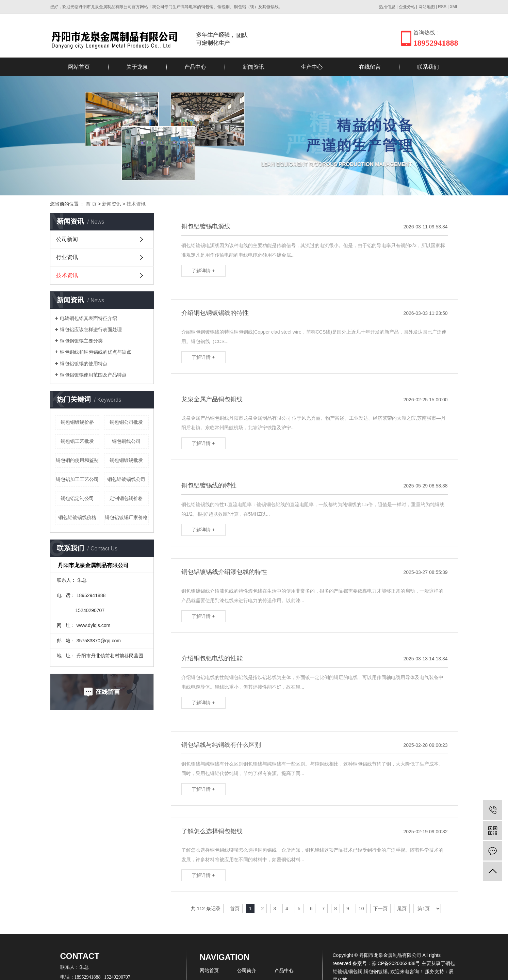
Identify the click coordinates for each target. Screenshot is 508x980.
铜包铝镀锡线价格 (77, 517)
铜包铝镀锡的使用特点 (84, 364)
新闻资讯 (253, 67)
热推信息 (387, 7)
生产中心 (312, 67)
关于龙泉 (137, 67)
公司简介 (247, 970)
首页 (235, 909)
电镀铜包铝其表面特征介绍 (88, 318)
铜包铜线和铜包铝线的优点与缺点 (96, 352)
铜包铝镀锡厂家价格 (126, 517)
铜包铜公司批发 (126, 422)
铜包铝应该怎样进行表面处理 (91, 330)
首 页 (91, 204)
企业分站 (407, 7)
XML (454, 7)
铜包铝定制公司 (77, 498)
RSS (442, 7)
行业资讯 (67, 257)
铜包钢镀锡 (376, 971)
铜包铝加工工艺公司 (77, 479)
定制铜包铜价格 (126, 498)
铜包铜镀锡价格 (77, 422)
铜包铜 (355, 971)
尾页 (402, 909)
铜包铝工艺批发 (77, 441)
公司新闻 (67, 239)
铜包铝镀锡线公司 (126, 479)
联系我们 (428, 67)
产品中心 (195, 67)
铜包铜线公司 (126, 441)
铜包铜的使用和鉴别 (77, 460)
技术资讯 (136, 204)
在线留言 (370, 67)
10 (361, 909)
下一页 (380, 909)
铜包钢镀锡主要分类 (81, 341)
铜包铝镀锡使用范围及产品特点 (93, 375)
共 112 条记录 (206, 909)
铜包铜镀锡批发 (126, 460)
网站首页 (79, 67)
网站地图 (427, 7)
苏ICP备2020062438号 (396, 963)
